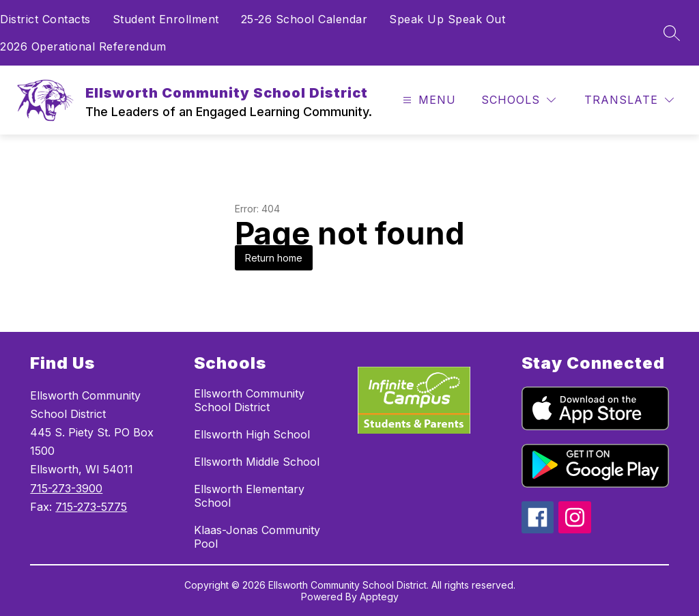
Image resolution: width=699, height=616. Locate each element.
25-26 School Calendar (304, 19)
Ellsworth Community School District (249, 400)
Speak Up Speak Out (447, 19)
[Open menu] (428, 100)
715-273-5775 (91, 507)
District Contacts (45, 19)
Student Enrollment (166, 19)
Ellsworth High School (252, 434)
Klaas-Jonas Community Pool (257, 537)
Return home (274, 258)
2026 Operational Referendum (83, 46)
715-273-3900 (66, 488)
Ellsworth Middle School (257, 462)
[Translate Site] (629, 100)
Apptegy (379, 597)
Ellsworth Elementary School (249, 496)
